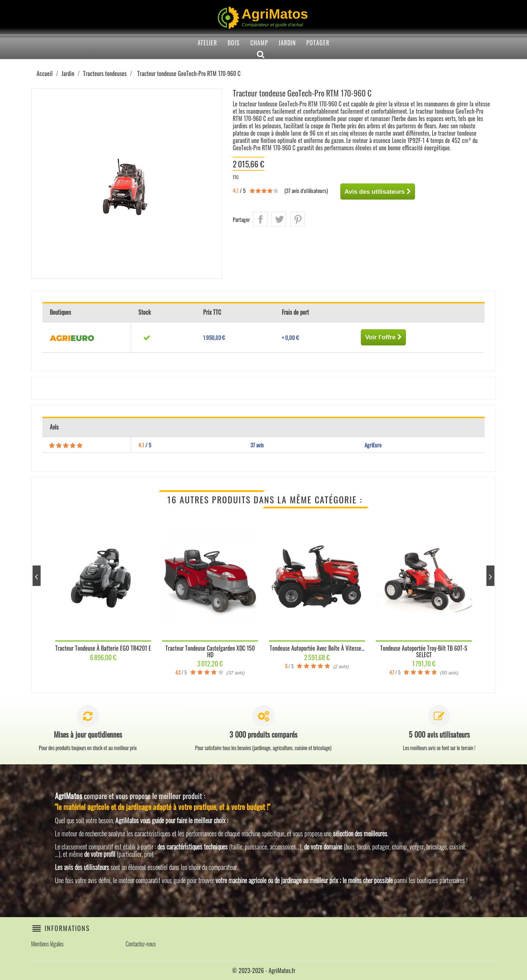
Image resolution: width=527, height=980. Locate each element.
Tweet (279, 219)
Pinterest (298, 219)
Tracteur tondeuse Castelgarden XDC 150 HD (210, 651)
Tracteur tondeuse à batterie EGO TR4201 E (103, 648)
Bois (234, 43)
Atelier (207, 43)
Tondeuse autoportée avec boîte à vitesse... (317, 648)
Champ (259, 43)
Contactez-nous (141, 944)
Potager (318, 43)
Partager (260, 219)
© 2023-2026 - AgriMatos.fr (264, 970)
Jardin (287, 43)
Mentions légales (47, 944)
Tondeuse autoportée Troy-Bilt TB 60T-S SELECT (424, 651)
